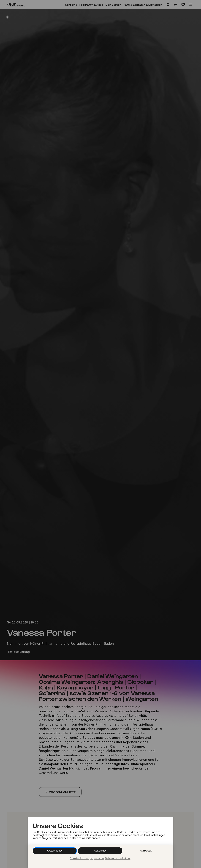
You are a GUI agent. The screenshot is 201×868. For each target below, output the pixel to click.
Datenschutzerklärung (118, 859)
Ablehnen (100, 851)
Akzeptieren (55, 851)
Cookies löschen (79, 859)
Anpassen (146, 851)
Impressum (97, 859)
